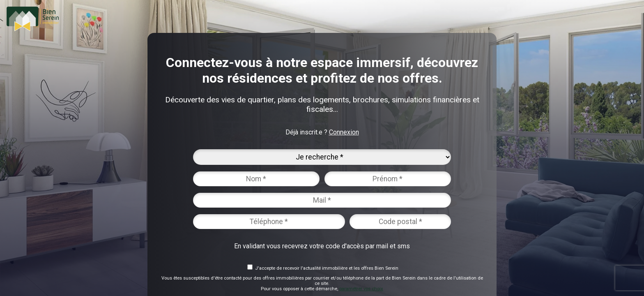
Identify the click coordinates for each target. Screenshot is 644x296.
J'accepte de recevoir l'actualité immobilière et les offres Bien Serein (327, 268)
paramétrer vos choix (361, 289)
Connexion (344, 132)
